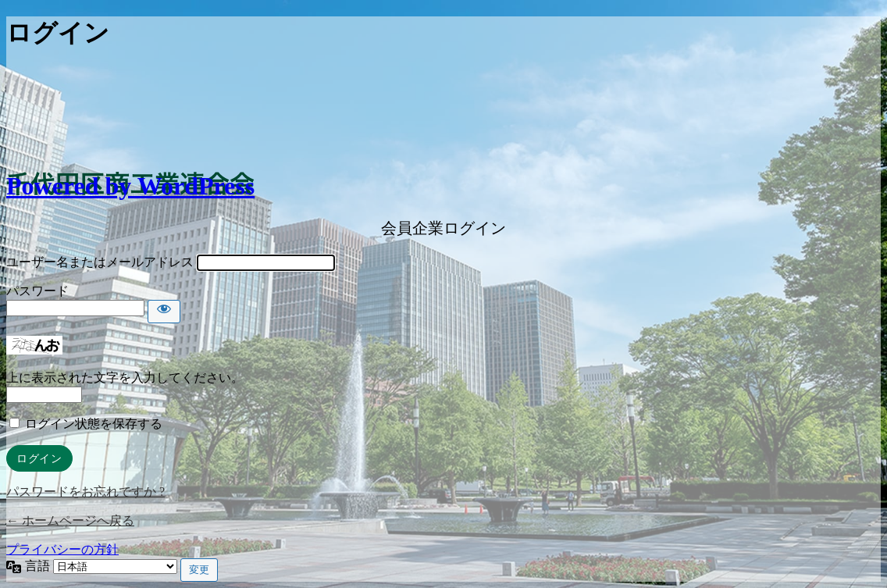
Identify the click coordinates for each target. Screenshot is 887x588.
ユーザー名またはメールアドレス (100, 262)
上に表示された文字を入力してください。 (125, 378)
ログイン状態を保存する (94, 424)
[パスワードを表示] (164, 312)
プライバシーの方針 (62, 549)
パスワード (37, 291)
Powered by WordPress (130, 186)
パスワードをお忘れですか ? (85, 492)
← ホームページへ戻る (70, 520)
